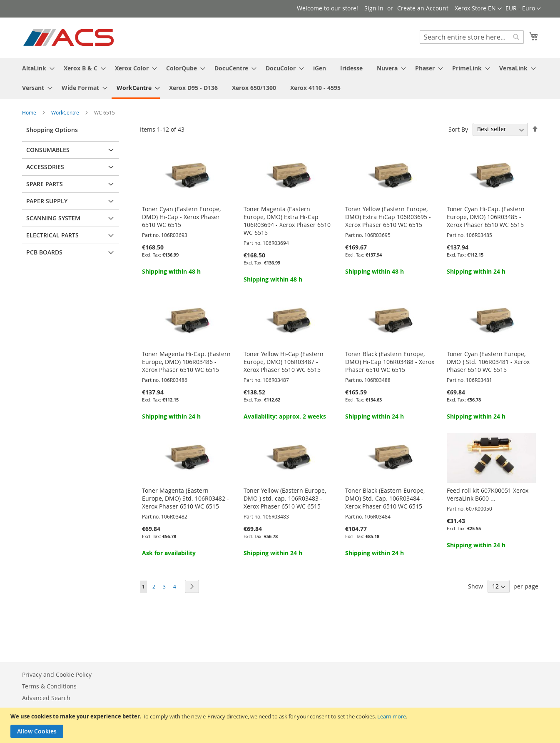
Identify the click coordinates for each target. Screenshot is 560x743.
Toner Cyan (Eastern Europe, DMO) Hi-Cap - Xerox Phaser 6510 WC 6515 (181, 217)
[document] (281, 725)
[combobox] (472, 37)
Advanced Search (46, 698)
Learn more (392, 716)
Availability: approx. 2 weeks (285, 416)
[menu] (280, 79)
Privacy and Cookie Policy (57, 674)
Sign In (374, 8)
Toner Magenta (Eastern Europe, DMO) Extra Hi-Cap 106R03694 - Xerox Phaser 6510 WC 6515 (287, 221)
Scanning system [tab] (53, 218)
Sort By (458, 129)
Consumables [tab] (48, 150)
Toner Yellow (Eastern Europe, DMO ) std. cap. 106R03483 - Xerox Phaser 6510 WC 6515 (285, 498)
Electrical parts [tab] (52, 235)
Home (30, 112)
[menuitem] (36, 68)
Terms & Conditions (49, 686)
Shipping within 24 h (476, 271)
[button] (523, 9)
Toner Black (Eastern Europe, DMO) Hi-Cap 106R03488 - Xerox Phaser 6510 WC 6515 (390, 362)
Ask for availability (169, 553)
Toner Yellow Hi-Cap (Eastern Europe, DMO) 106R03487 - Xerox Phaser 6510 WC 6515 (284, 362)
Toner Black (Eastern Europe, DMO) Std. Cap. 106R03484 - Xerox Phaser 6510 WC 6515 (385, 498)
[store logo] (69, 37)
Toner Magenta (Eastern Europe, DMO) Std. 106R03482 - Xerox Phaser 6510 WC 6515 (185, 498)
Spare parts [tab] (45, 184)
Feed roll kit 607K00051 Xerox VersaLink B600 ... (488, 494)
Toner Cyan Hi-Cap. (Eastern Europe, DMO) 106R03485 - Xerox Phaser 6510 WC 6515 (486, 217)
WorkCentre (66, 112)
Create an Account (423, 8)
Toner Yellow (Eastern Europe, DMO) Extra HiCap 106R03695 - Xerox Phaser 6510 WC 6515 (388, 217)
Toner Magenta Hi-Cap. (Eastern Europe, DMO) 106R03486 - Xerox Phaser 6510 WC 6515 (186, 362)
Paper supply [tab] (47, 201)
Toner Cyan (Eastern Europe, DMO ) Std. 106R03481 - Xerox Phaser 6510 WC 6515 (488, 362)
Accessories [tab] (45, 167)
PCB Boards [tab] (44, 252)
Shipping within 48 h (171, 271)
